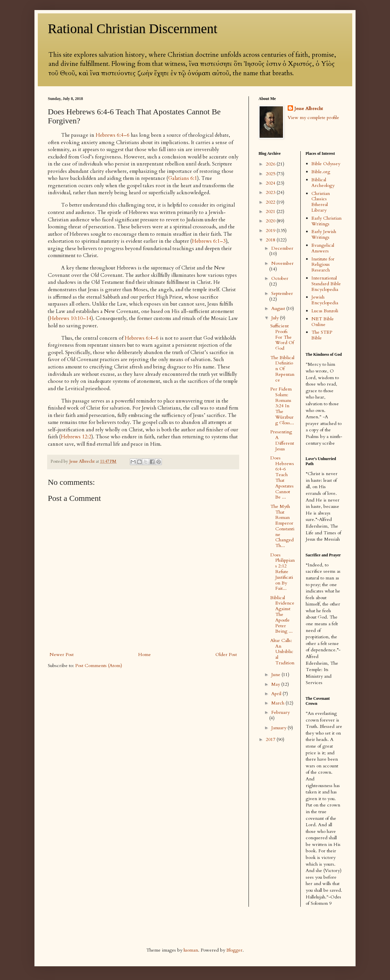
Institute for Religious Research (323, 265)
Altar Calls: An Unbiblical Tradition (282, 652)
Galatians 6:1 (183, 178)
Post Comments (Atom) (99, 666)
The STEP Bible (322, 335)
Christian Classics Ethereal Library (321, 202)
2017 (271, 739)
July (276, 318)
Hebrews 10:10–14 (70, 318)
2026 (271, 164)
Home (144, 655)
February (280, 712)
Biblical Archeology (323, 183)
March (278, 703)
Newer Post (62, 655)
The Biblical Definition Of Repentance (282, 369)
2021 (271, 211)
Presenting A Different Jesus (282, 440)
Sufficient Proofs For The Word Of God (282, 337)
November (282, 263)
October (280, 278)
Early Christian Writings (326, 221)
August (279, 308)
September (282, 293)
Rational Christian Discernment (133, 29)
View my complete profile (313, 118)
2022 (271, 202)
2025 (271, 174)
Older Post (226, 655)
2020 (271, 221)
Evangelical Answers (323, 248)
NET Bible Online (323, 322)
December (282, 248)
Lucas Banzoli (325, 311)
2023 (271, 192)
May (276, 684)
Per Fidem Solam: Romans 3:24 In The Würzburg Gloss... (282, 406)
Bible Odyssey (326, 164)
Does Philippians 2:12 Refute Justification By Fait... (282, 572)
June (276, 675)
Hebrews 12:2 (76, 437)
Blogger (234, 950)
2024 (271, 183)
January (279, 728)
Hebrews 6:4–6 (113, 135)
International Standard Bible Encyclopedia (326, 284)
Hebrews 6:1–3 (209, 241)
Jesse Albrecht (309, 108)
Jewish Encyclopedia (325, 300)
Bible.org (321, 172)
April (277, 694)
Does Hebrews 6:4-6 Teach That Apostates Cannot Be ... (282, 478)
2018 (271, 240)
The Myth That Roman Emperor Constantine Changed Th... (282, 526)
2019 (271, 231)
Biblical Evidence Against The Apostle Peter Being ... (282, 615)
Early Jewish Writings (324, 234)
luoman (191, 950)
